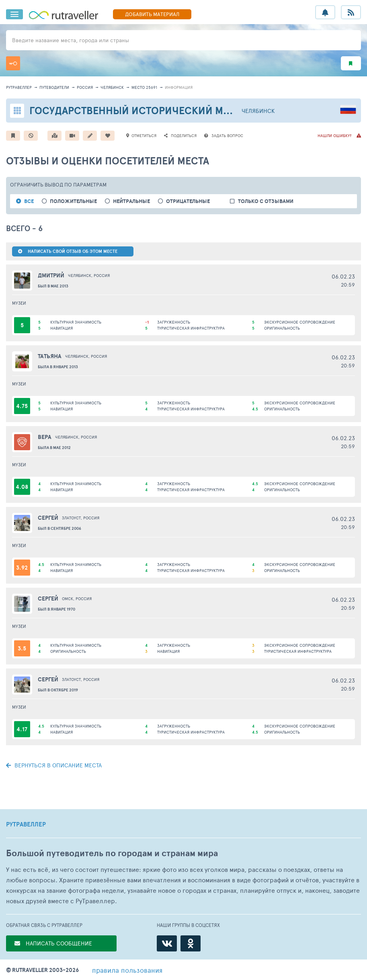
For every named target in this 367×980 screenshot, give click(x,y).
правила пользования (127, 970)
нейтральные (131, 201)
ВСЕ (29, 201)
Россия (85, 87)
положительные (73, 201)
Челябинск (112, 87)
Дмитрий (51, 275)
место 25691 (144, 87)
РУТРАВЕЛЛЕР (26, 824)
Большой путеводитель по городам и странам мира (112, 853)
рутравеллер (19, 87)
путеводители (54, 87)
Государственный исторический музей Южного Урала (179, 110)
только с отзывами (266, 201)
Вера (45, 437)
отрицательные (188, 201)
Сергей (48, 518)
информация (179, 87)
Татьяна (50, 356)
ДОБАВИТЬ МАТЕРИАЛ (152, 14)
